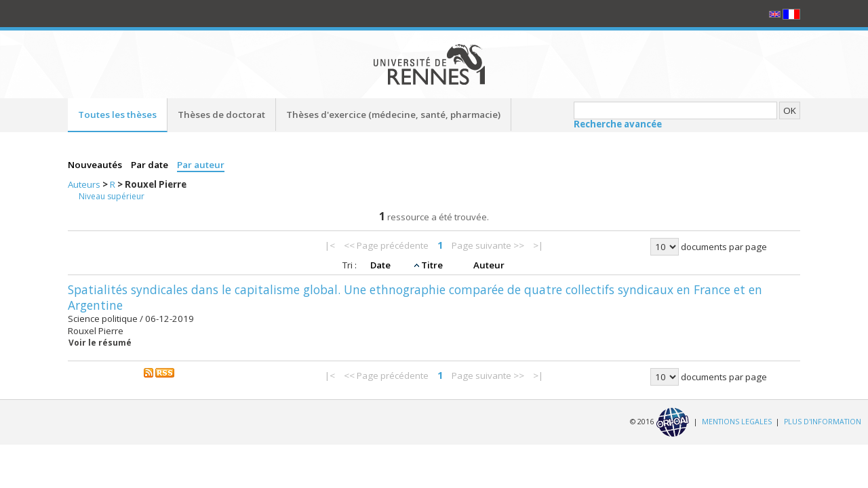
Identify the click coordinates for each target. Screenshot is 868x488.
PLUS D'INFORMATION (823, 422)
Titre (433, 265)
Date (381, 265)
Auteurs (85, 184)
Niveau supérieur (112, 196)
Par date (151, 165)
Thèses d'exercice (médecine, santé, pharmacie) (393, 115)
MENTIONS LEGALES (737, 422)
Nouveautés (96, 165)
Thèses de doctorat (221, 115)
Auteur (489, 265)
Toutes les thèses (117, 115)
